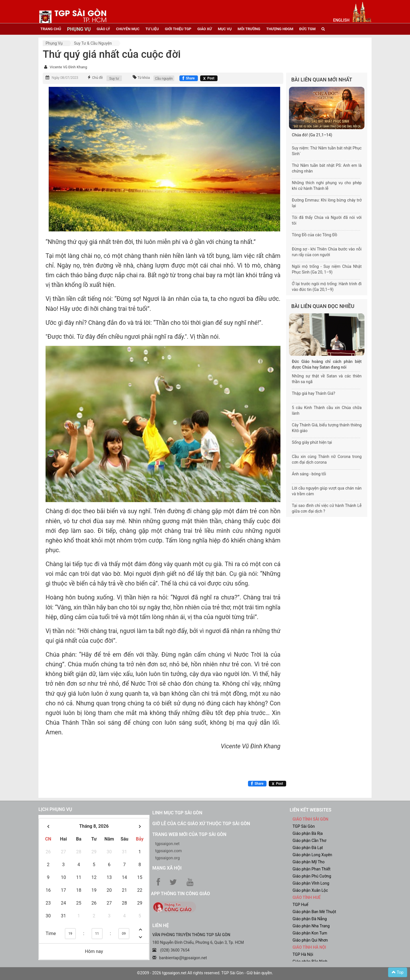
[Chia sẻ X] (209, 78)
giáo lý (103, 29)
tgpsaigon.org (167, 858)
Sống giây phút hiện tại (312, 442)
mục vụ (225, 29)
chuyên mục (128, 29)
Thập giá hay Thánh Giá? (313, 393)
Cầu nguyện (164, 79)
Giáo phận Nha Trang (311, 926)
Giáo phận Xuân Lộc (310, 890)
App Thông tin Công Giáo (180, 894)
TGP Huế (301, 905)
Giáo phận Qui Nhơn (310, 940)
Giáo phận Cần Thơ (309, 841)
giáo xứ (205, 29)
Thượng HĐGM (280, 29)
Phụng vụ (54, 43)
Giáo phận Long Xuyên (312, 855)
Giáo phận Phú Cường (312, 876)
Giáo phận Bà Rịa (308, 833)
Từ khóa (144, 78)
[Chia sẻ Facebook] (189, 78)
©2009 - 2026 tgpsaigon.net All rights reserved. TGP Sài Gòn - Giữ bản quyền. (205, 973)
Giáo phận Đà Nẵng (310, 919)
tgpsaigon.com (168, 851)
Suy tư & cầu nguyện (93, 43)
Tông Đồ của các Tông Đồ (314, 235)
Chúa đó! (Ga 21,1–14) (312, 135)
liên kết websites (311, 810)
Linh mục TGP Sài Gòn (177, 813)
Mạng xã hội (167, 868)
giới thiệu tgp (178, 29)
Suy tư (114, 79)
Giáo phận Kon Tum (310, 933)
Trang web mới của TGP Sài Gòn (189, 834)
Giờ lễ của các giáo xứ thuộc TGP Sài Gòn (201, 824)
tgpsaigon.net (167, 844)
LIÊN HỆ (161, 925)
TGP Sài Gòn (304, 826)
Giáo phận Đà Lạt (308, 848)
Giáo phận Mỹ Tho (309, 862)
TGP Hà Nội (303, 954)
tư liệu (152, 29)
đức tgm (307, 29)
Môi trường (249, 29)
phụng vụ (79, 29)
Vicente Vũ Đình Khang (68, 67)
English (341, 20)
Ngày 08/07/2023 (65, 78)
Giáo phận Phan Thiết (312, 869)
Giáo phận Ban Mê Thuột (314, 912)
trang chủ (51, 29)
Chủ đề (97, 78)
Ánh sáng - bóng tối (309, 474)
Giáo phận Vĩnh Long (311, 883)
